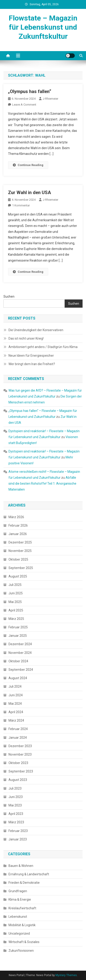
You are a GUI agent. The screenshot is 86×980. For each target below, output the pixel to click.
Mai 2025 (15, 602)
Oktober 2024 (18, 661)
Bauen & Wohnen (21, 866)
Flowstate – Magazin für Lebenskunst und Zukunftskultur (43, 27)
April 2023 (16, 814)
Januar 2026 (18, 534)
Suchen (9, 296)
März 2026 (16, 517)
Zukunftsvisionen (21, 951)
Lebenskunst (18, 917)
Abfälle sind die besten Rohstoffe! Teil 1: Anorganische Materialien (42, 484)
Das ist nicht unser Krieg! (26, 338)
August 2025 (18, 576)
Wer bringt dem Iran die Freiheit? (32, 364)
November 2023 (20, 754)
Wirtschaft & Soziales (24, 942)
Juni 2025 (16, 593)
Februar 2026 (18, 525)
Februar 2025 (18, 627)
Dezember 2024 (20, 644)
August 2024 (18, 678)
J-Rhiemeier (50, 99)
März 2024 (16, 720)
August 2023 (18, 780)
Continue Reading (28, 165)
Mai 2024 (15, 704)
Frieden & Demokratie (24, 883)
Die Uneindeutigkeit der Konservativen (36, 330)
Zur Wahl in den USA (29, 192)
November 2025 (20, 551)
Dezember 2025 (20, 542)
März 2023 (16, 822)
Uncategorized (19, 933)
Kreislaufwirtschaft (22, 908)
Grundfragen (18, 891)
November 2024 (20, 653)
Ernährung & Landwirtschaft (29, 874)
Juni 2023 (16, 797)
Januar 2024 (18, 738)
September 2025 (21, 568)
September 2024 (21, 670)
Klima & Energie (20, 899)
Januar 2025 (18, 636)
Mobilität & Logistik (22, 925)
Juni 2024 (16, 695)
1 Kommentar (21, 205)
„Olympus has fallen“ (30, 91)
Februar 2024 (18, 729)
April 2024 (16, 712)
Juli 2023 (15, 788)
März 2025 (16, 619)
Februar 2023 (18, 831)
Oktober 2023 (18, 763)
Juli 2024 (15, 686)
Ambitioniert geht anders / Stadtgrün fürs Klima (43, 347)
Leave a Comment (24, 105)
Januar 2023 (18, 839)
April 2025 (16, 610)
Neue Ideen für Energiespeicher (31, 356)
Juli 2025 (15, 585)
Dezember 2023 (20, 746)
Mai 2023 (15, 805)
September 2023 (21, 771)
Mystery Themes (66, 975)
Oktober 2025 (18, 559)
